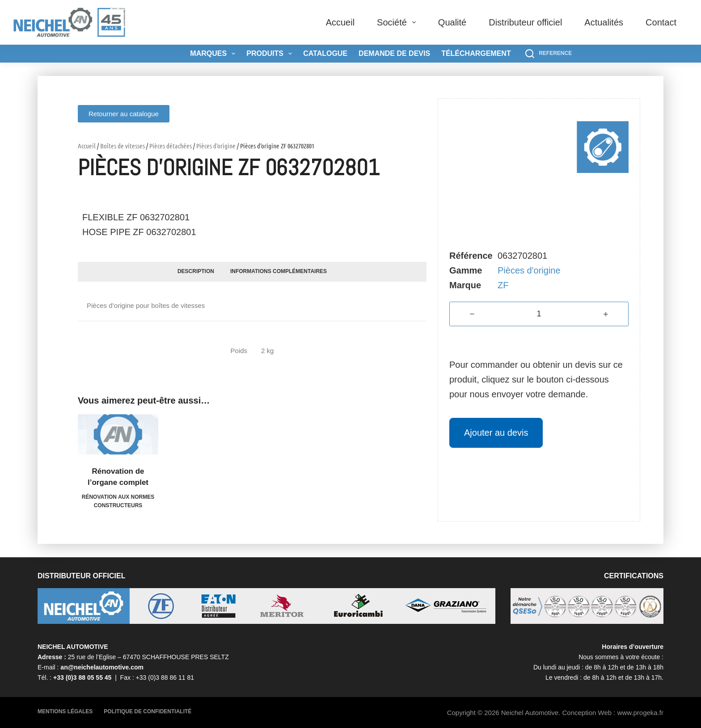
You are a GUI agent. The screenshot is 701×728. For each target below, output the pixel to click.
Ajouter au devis (496, 433)
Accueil (340, 22)
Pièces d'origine (216, 146)
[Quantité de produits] (539, 314)
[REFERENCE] (549, 54)
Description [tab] (196, 271)
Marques (214, 54)
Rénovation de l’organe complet (118, 477)
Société (398, 22)
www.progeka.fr (640, 713)
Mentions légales (65, 711)
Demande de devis (394, 53)
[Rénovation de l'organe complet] (118, 434)
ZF (503, 285)
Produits (271, 54)
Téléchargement (476, 53)
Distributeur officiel (525, 22)
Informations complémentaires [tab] (279, 271)
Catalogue (325, 53)
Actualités (604, 22)
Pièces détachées (171, 146)
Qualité (452, 22)
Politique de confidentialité (148, 711)
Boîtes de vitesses (122, 146)
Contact (661, 22)
